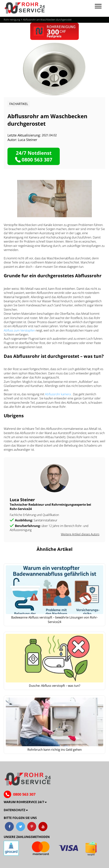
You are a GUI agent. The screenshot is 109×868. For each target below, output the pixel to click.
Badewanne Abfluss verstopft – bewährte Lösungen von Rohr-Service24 (54, 620)
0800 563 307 (24, 794)
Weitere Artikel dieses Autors (80, 534)
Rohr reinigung (12, 20)
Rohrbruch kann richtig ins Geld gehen (55, 750)
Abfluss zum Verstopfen (20, 330)
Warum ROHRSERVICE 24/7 (24, 802)
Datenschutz (14, 810)
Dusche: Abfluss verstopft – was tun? (55, 686)
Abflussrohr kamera (58, 394)
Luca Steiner (28, 140)
